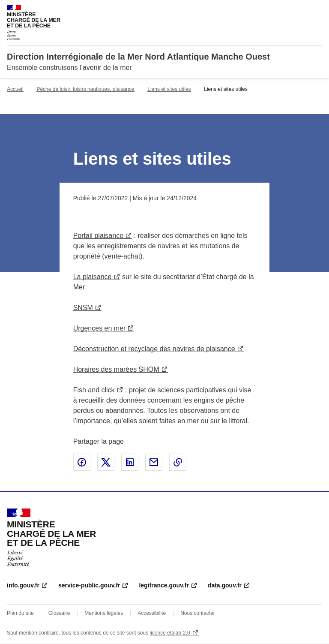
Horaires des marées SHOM (116, 369)
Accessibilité (152, 613)
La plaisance (93, 277)
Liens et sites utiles (169, 89)
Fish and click (94, 390)
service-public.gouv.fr (89, 585)
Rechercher (300, 10)
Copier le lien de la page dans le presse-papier (178, 462)
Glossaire (59, 613)
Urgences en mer (100, 328)
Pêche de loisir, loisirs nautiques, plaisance (85, 89)
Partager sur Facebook (82, 462)
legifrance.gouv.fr (164, 585)
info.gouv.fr (23, 585)
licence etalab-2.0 (170, 633)
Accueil (15, 89)
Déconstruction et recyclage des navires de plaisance (154, 349)
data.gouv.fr (225, 585)
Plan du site (20, 613)
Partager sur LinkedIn (130, 462)
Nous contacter (198, 613)
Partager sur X (106, 462)
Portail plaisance (98, 236)
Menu (317, 10)
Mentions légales (104, 613)
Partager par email (154, 462)
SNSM (83, 308)
